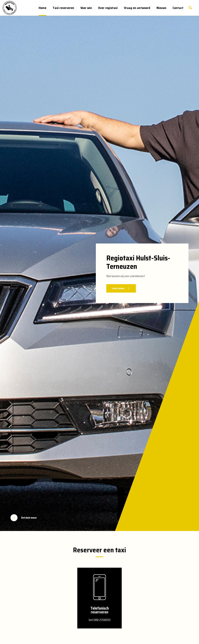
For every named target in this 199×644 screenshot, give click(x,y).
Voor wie (86, 8)
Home (42, 8)
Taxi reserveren (63, 8)
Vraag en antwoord (137, 8)
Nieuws (161, 8)
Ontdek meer (29, 518)
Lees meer (118, 288)
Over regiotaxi (108, 8)
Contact (178, 8)
